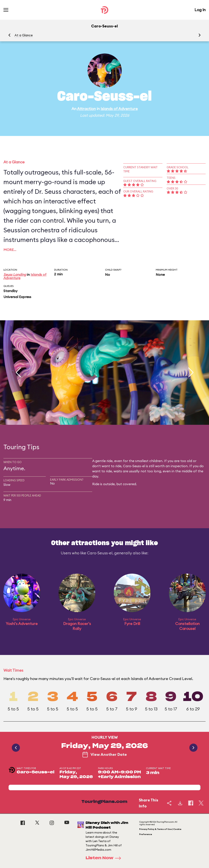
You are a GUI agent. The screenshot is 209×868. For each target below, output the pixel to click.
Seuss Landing (15, 274)
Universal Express (17, 297)
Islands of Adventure (119, 109)
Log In (200, 10)
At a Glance (24, 35)
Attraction (86, 109)
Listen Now (105, 858)
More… (10, 250)
